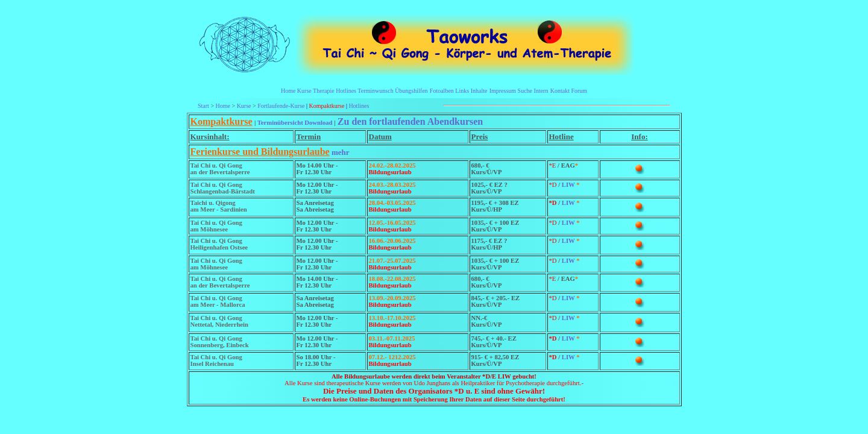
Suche (525, 91)
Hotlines (346, 91)
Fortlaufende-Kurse (281, 106)
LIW (569, 185)
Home (288, 91)
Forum (579, 91)
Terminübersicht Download (295, 123)
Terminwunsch (375, 91)
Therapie (324, 91)
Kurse (304, 91)
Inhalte (479, 91)
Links (462, 91)
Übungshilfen (411, 91)
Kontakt (560, 91)
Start (203, 106)
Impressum (503, 91)
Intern (541, 91)
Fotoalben (442, 91)
